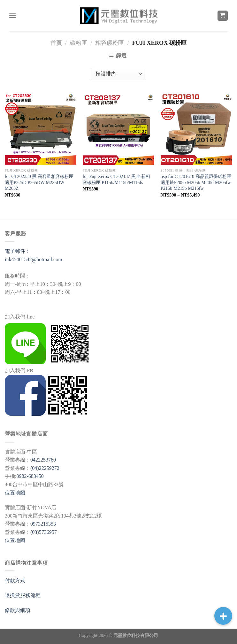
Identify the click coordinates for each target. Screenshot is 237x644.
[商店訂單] (118, 74)
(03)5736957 (44, 532)
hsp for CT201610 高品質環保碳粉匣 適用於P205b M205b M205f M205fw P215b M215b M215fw (196, 182)
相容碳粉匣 (110, 43)
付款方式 (15, 580)
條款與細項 (18, 610)
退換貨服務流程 (23, 595)
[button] (223, 616)
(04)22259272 (45, 468)
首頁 (56, 43)
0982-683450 (30, 476)
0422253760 (43, 460)
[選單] (12, 16)
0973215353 (43, 524)
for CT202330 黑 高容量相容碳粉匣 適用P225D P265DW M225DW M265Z (39, 182)
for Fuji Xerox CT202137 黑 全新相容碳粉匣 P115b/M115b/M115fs (117, 179)
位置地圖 (15, 493)
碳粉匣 (79, 43)
